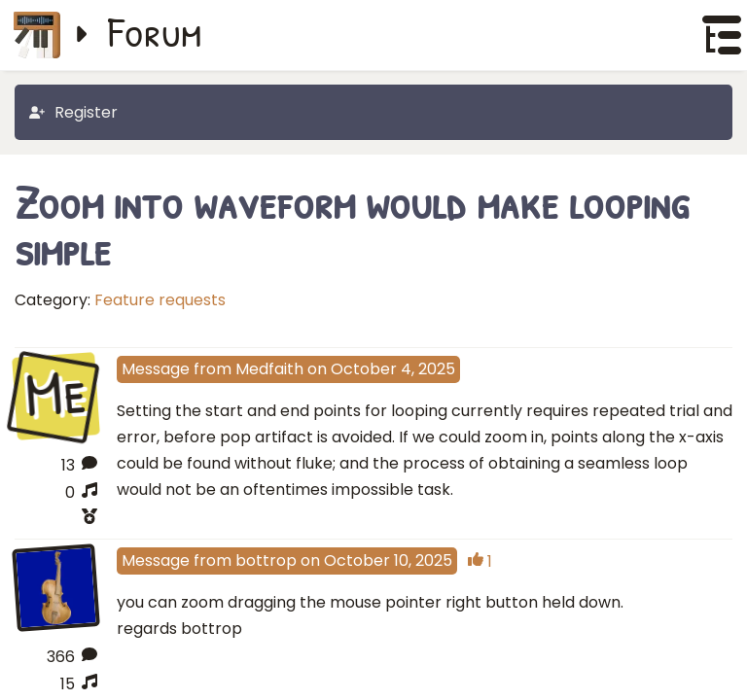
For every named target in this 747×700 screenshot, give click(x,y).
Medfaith (269, 369)
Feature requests (160, 300)
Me (55, 395)
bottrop (266, 573)
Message (156, 369)
